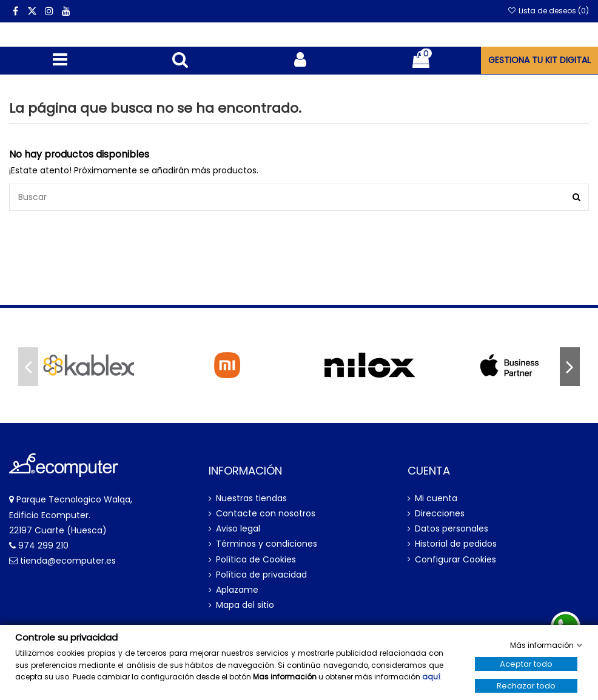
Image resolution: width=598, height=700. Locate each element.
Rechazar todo (526, 686)
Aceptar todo (526, 664)
